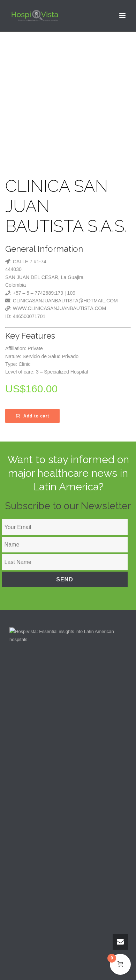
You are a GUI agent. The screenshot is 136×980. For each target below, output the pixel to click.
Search (23, 797)
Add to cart (32, 416)
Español (28, 924)
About (22, 773)
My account (27, 808)
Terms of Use (29, 870)
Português (30, 929)
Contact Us (27, 785)
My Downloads (31, 820)
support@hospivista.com (43, 725)
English (27, 918)
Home (22, 762)
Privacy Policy (30, 882)
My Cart (24, 832)
